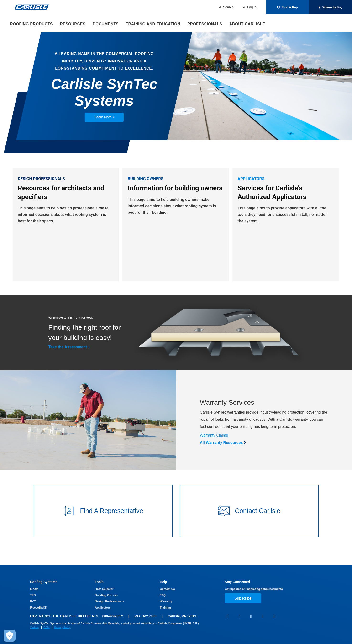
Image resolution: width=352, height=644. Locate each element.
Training (165, 608)
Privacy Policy (62, 627)
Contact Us (167, 589)
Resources (73, 24)
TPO (33, 595)
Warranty (166, 601)
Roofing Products (31, 24)
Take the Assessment (68, 357)
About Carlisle (247, 24)
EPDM (34, 589)
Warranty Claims (214, 445)
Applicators (103, 608)
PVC (33, 601)
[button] (103, 522)
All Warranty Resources (221, 452)
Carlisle (34, 627)
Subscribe (243, 598)
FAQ (163, 595)
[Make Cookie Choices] (10, 636)
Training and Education (153, 24)
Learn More (104, 117)
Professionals (205, 24)
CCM (46, 627)
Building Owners (106, 595)
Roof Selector (104, 589)
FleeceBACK (39, 608)
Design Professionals (110, 601)
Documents (106, 24)
